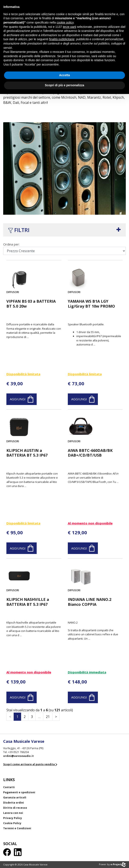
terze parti (70, 27)
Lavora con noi (13, 813)
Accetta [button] (64, 75)
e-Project (118, 864)
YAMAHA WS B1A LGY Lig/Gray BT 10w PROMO (91, 304)
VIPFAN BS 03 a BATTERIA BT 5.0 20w (31, 304)
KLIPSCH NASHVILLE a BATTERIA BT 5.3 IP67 (28, 602)
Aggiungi (22, 399)
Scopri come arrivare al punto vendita (30, 764)
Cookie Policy (12, 823)
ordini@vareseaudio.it (18, 756)
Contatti (9, 787)
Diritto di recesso (15, 808)
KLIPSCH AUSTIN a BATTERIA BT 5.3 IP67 (27, 453)
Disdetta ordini (14, 803)
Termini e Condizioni (17, 828)
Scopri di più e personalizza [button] (64, 85)
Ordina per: (11, 244)
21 (48, 717)
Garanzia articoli (15, 797)
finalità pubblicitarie (62, 39)
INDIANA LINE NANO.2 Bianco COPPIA (90, 602)
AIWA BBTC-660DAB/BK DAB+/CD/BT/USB (90, 453)
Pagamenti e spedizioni (19, 792)
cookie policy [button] (65, 22)
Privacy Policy (13, 818)
